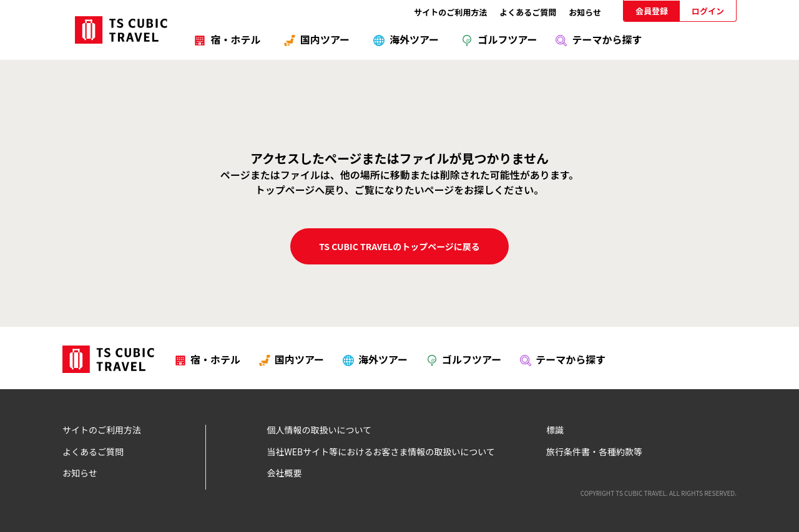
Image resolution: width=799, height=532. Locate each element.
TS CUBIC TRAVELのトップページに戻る (399, 246)
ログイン (708, 11)
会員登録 (652, 11)
